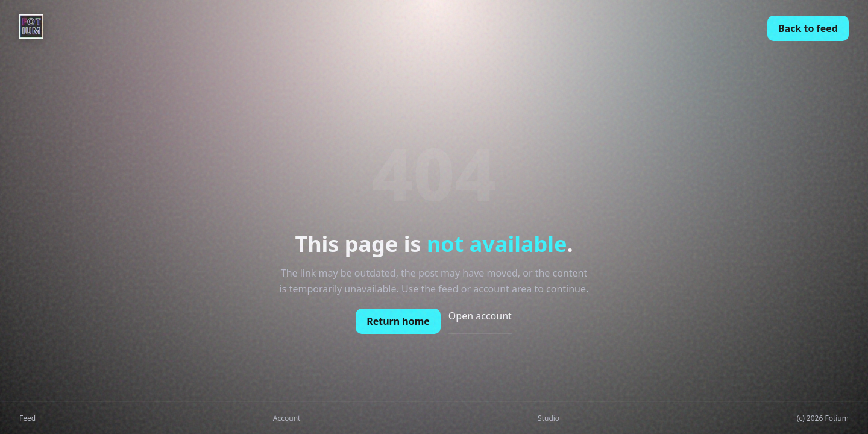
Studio (549, 418)
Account (287, 418)
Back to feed (808, 28)
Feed (27, 418)
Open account (480, 316)
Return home (398, 321)
